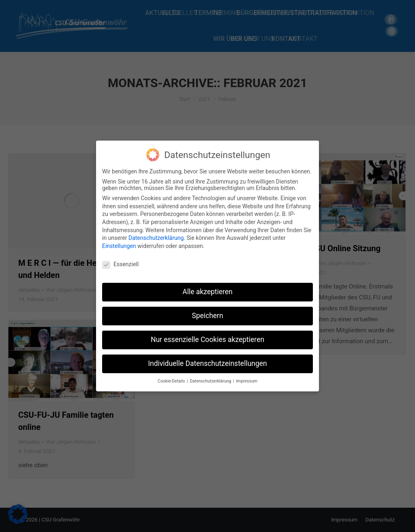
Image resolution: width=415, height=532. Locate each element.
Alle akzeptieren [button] (207, 292)
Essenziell (120, 264)
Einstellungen (119, 246)
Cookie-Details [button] (172, 381)
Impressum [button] (247, 381)
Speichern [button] (207, 316)
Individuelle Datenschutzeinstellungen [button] (207, 363)
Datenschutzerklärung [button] (211, 381)
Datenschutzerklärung (156, 238)
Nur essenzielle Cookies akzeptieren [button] (207, 340)
